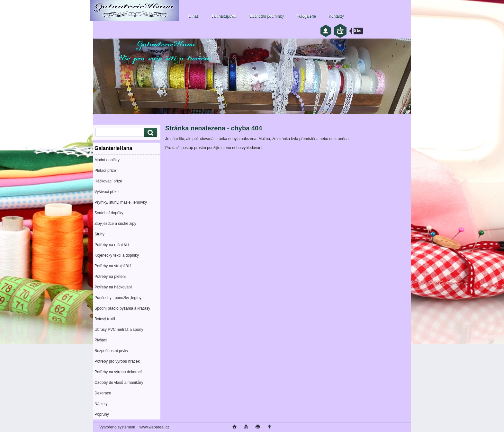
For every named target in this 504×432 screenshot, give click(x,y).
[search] (149, 132)
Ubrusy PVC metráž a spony (119, 330)
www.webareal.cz (154, 427)
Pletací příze (105, 171)
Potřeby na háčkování (113, 287)
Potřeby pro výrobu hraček (117, 361)
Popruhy (102, 414)
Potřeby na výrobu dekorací (118, 372)
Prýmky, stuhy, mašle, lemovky (121, 202)
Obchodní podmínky (266, 16)
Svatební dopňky (109, 213)
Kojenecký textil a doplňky (117, 255)
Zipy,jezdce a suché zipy (115, 224)
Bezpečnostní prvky (111, 351)
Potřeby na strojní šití (113, 266)
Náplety (101, 404)
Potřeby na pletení (110, 277)
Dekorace (103, 393)
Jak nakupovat (224, 16)
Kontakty (336, 16)
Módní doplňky (107, 160)
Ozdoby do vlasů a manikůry (119, 383)
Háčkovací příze (108, 181)
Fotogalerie (306, 16)
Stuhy (99, 234)
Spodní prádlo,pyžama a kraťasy (122, 308)
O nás (193, 16)
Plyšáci (101, 340)
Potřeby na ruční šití (112, 245)
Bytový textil (105, 319)
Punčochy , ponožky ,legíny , (119, 298)
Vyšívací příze (107, 192)
